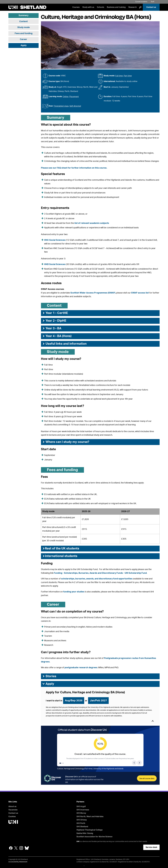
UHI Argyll (81, 806)
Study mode (24, 27)
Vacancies (13, 810)
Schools (101, 7)
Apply (24, 45)
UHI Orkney (82, 820)
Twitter (16, 848)
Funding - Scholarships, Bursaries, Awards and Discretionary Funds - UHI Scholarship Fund (100, 573)
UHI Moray (81, 813)
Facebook (11, 848)
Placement (74, 97)
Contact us (151, 7)
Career (24, 39)
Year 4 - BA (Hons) (57, 336)
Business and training (116, 7)
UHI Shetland (82, 827)
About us (12, 806)
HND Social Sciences (55, 264)
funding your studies (74, 592)
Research (133, 7)
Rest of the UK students (61, 549)
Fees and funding (24, 33)
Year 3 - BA (52, 328)
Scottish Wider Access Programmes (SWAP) (93, 293)
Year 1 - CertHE (55, 313)
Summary (24, 15)
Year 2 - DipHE (54, 321)
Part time (128, 76)
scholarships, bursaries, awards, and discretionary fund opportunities (97, 579)
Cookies (12, 817)
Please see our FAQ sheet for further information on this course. (74, 168)
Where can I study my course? (66, 442)
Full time (119, 76)
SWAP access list (140, 293)
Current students (141, 2)
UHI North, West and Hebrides (90, 817)
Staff (153, 2)
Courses (76, 7)
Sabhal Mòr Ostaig (85, 833)
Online (66, 97)
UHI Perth (81, 823)
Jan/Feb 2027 (98, 701)
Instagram (21, 848)
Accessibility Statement (18, 862)
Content (24, 22)
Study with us (88, 7)
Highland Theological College (90, 830)
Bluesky (27, 848)
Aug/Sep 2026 (74, 701)
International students (60, 556)
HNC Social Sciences (55, 240)
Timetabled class (61, 106)
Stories (49, 676)
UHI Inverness (83, 810)
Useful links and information (64, 344)
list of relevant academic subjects (92, 223)
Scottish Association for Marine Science (94, 837)
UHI (78, 842)
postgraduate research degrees (81, 668)
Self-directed (75, 106)
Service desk (151, 847)
